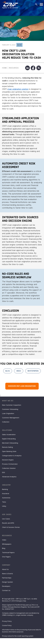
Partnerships (7, 578)
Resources (14, 68)
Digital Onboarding (9, 439)
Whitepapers (7, 544)
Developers (6, 586)
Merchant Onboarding (10, 443)
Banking (5, 489)
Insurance (6, 493)
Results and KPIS (8, 523)
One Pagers (6, 557)
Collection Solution (9, 468)
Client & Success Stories (11, 527)
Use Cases (6, 519)
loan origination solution (18, 89)
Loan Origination (8, 413)
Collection (6, 422)
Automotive (6, 498)
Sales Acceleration (9, 434)
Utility (4, 506)
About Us (5, 569)
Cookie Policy (7, 625)
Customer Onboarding (10, 409)
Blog (19, 45)
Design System (7, 582)
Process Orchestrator (10, 464)
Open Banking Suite (9, 451)
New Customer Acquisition (12, 405)
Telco (4, 502)
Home (4, 68)
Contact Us (6, 590)
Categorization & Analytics (12, 456)
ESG (4, 472)
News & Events (8, 574)
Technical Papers (8, 552)
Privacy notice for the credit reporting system (18, 636)
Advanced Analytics (9, 477)
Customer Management (11, 418)
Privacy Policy (7, 621)
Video (4, 540)
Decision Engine (8, 460)
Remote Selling (7, 447)
